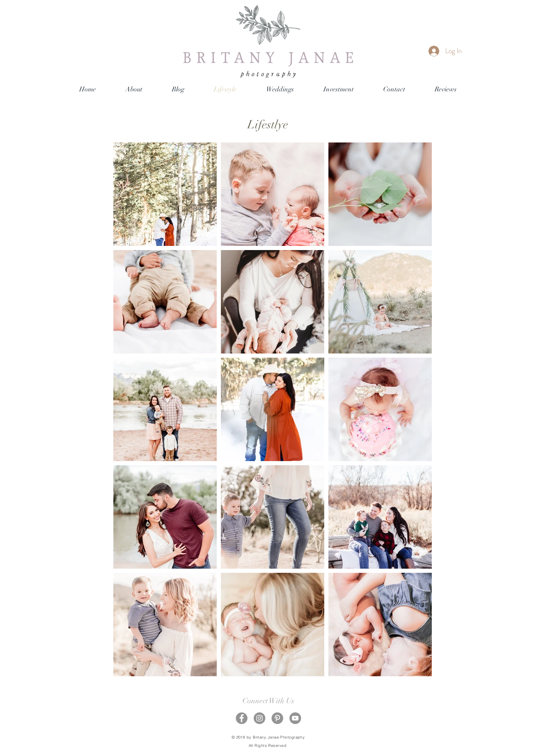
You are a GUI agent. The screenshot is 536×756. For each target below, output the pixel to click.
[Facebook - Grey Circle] (242, 718)
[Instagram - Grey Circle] (259, 718)
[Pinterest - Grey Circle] (277, 718)
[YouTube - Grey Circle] (295, 718)
